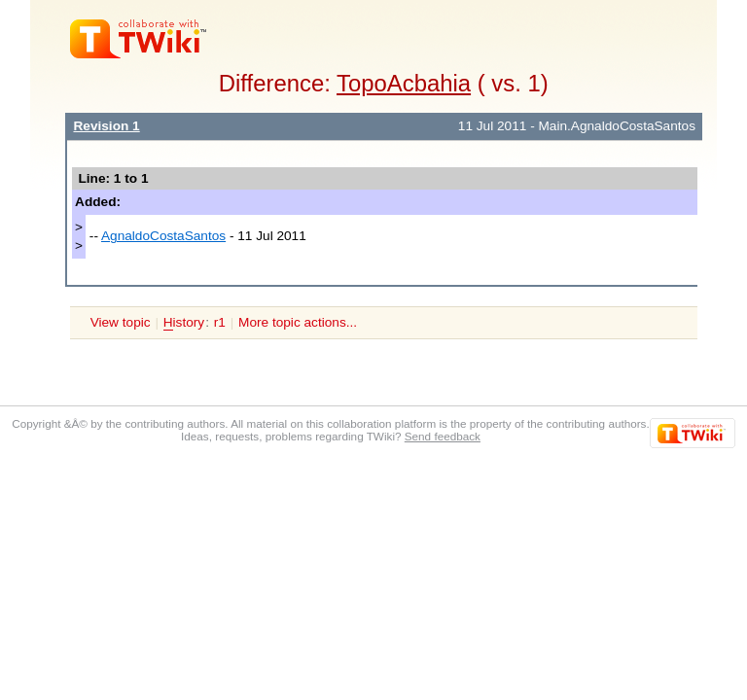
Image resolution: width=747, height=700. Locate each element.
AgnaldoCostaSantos (163, 236)
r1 (220, 322)
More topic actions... (298, 322)
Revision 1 (106, 126)
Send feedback (443, 436)
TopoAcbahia (404, 83)
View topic (121, 322)
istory (184, 323)
